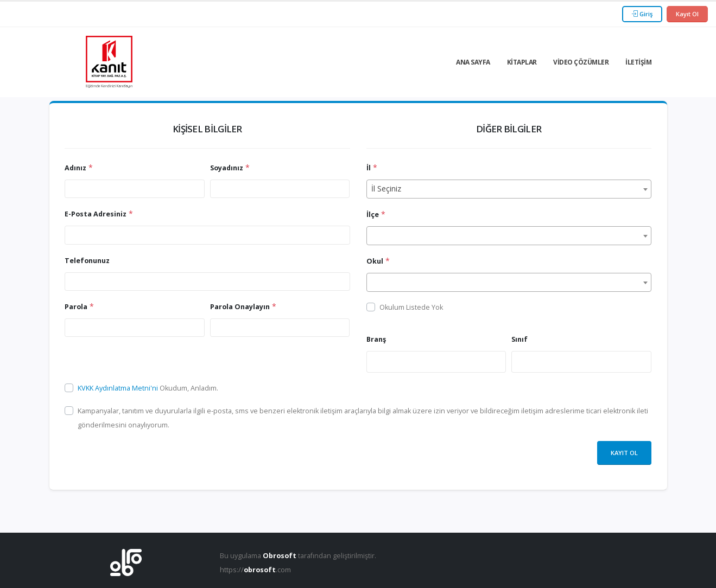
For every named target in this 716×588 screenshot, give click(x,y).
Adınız (75, 168)
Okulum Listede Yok (411, 307)
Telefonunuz (87, 261)
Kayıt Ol (687, 14)
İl (369, 168)
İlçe (373, 215)
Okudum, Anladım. (148, 388)
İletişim (638, 62)
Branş (376, 339)
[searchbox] (373, 361)
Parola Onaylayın (240, 307)
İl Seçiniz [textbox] (386, 188)
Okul (375, 261)
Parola (76, 307)
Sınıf (519, 339)
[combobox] (509, 189)
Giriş (642, 14)
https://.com (255, 570)
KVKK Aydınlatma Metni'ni (119, 388)
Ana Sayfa (473, 62)
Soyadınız (227, 168)
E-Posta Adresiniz (96, 214)
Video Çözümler (581, 62)
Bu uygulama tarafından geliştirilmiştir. (298, 556)
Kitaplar (522, 62)
